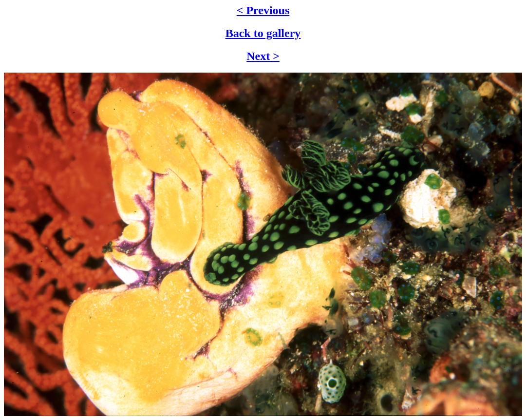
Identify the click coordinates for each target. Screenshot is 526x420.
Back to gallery (263, 33)
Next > (263, 56)
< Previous (263, 10)
